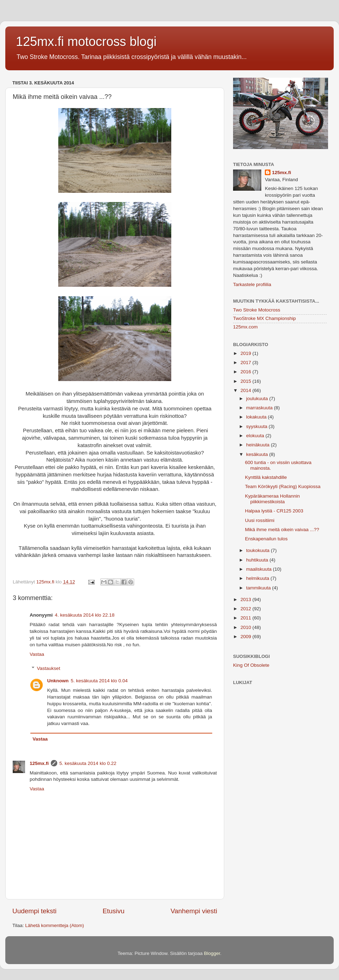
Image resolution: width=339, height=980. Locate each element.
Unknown (58, 681)
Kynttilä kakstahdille (266, 477)
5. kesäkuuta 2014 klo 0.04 (99, 681)
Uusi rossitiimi (260, 520)
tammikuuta (259, 588)
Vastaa (37, 654)
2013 (246, 599)
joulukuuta (258, 399)
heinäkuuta (258, 445)
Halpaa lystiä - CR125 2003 (274, 511)
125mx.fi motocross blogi (86, 41)
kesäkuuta (258, 454)
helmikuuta (258, 578)
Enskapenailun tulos (266, 539)
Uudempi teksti (34, 911)
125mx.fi (39, 763)
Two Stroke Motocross (257, 310)
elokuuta (256, 436)
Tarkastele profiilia (252, 284)
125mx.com (245, 327)
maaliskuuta (260, 569)
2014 (246, 390)
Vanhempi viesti (194, 911)
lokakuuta (257, 417)
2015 (246, 381)
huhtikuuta (258, 560)
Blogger (212, 953)
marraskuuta (260, 408)
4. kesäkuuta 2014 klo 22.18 (85, 615)
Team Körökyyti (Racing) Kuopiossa (283, 486)
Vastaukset (49, 668)
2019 (246, 353)
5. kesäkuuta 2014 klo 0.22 (88, 763)
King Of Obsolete (251, 665)
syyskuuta (257, 426)
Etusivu (114, 911)
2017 (246, 363)
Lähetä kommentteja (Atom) (55, 925)
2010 (246, 627)
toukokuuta (258, 550)
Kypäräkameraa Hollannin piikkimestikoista (272, 499)
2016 (246, 372)
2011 (246, 618)
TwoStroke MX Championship (264, 318)
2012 (246, 609)
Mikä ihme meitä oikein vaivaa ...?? (282, 530)
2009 (246, 637)
